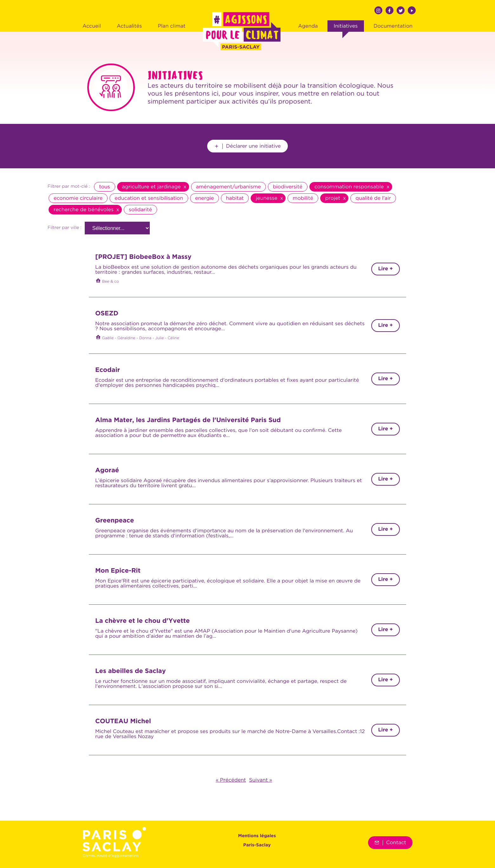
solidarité (140, 210)
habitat (235, 198)
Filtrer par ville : (65, 228)
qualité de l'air (373, 198)
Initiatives (346, 26)
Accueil (92, 26)
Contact (390, 843)
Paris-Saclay (257, 845)
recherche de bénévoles (84, 210)
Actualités (129, 26)
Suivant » (261, 780)
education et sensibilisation (149, 198)
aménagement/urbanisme (228, 187)
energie (205, 198)
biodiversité (288, 187)
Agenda (308, 26)
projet (333, 198)
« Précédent (231, 780)
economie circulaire (78, 198)
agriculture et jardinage (152, 187)
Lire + (386, 269)
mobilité (303, 198)
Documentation (393, 26)
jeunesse (267, 198)
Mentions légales (257, 836)
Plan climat (172, 26)
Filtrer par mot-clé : (69, 187)
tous (104, 187)
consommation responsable (349, 187)
